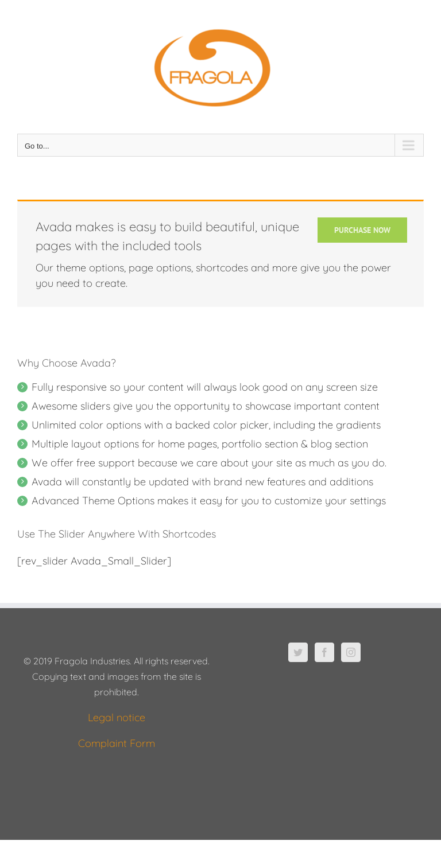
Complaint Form (117, 743)
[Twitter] (298, 652)
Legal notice (117, 717)
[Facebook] (324, 652)
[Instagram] (351, 652)
